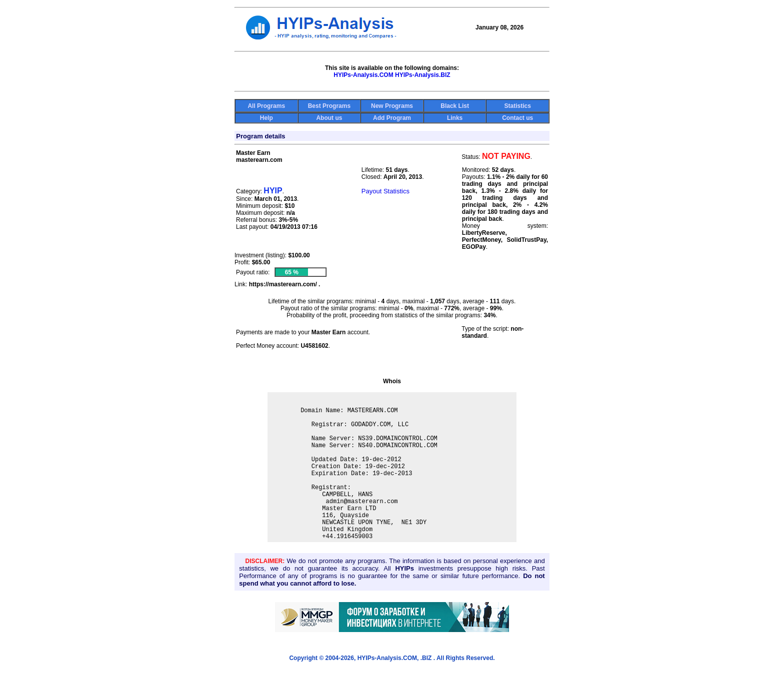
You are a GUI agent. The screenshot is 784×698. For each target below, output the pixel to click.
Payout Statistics (385, 191)
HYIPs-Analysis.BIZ (423, 75)
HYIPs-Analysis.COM (363, 75)
